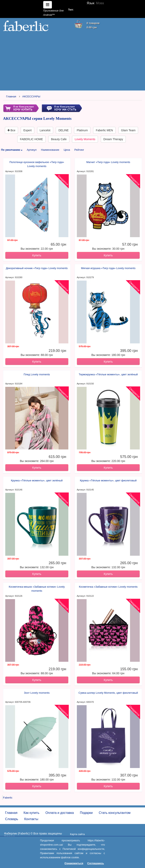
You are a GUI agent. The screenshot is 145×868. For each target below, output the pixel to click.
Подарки (86, 813)
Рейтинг (79, 150)
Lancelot (45, 130)
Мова (100, 3)
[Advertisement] (72, 61)
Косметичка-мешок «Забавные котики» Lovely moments (37, 589)
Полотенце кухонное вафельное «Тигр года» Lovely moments (37, 164)
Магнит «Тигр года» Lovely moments (108, 162)
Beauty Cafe (59, 139)
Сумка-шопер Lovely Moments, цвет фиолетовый (108, 693)
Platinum (82, 130)
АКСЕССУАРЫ (31, 96)
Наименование (50, 150)
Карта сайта (77, 834)
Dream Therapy (113, 139)
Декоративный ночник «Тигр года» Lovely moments (37, 268)
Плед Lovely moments (37, 374)
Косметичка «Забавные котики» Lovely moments (108, 587)
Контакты (31, 819)
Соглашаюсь (96, 863)
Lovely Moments (85, 139)
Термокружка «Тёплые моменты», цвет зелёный (108, 374)
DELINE (64, 130)
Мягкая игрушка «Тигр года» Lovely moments (108, 268)
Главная (11, 96)
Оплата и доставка (60, 813)
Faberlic (8, 798)
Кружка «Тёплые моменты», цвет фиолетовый (108, 480)
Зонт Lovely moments (37, 693)
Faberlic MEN (104, 130)
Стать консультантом (115, 813)
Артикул (32, 150)
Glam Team (128, 130)
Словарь (12, 819)
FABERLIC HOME (31, 139)
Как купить (31, 813)
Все (11, 130)
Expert (27, 130)
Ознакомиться (74, 863)
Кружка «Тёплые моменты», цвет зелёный (37, 480)
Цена (67, 150)
